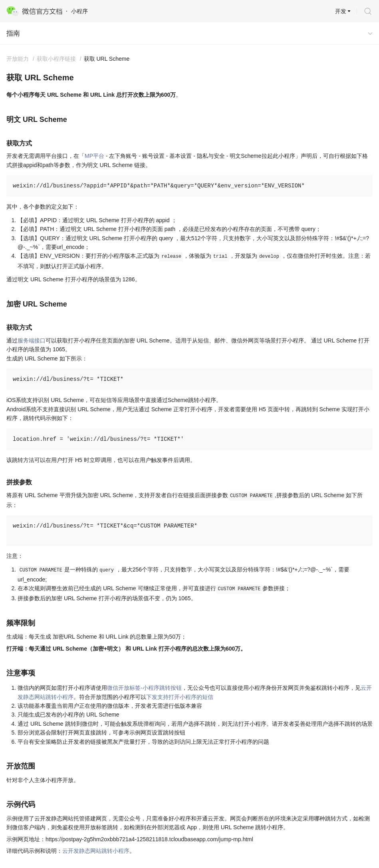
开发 (341, 11)
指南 (13, 33)
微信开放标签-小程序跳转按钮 (144, 688)
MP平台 (94, 156)
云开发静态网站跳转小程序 (96, 851)
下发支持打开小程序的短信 (180, 697)
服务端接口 (32, 340)
